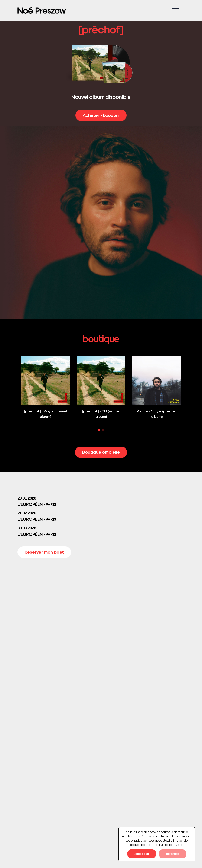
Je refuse (173, 854)
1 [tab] (99, 430)
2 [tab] (103, 430)
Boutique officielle (101, 452)
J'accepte (142, 854)
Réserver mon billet (44, 552)
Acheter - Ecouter (101, 115)
